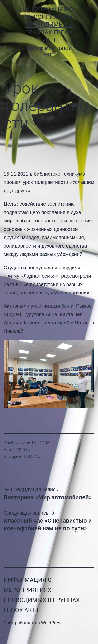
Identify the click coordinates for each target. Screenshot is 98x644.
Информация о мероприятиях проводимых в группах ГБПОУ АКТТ (49, 25)
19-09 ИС (32, 456)
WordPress (52, 623)
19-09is (23, 450)
